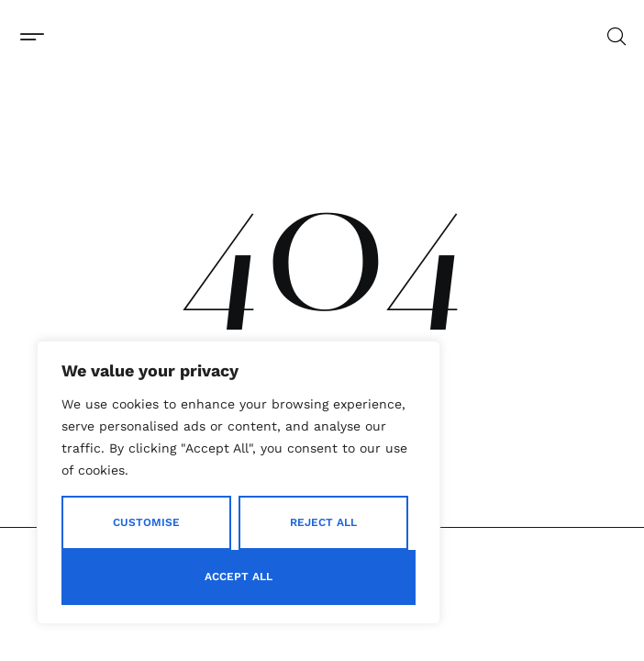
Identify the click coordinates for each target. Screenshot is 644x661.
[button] (32, 36)
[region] (239, 482)
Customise (146, 522)
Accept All (239, 577)
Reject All (323, 522)
